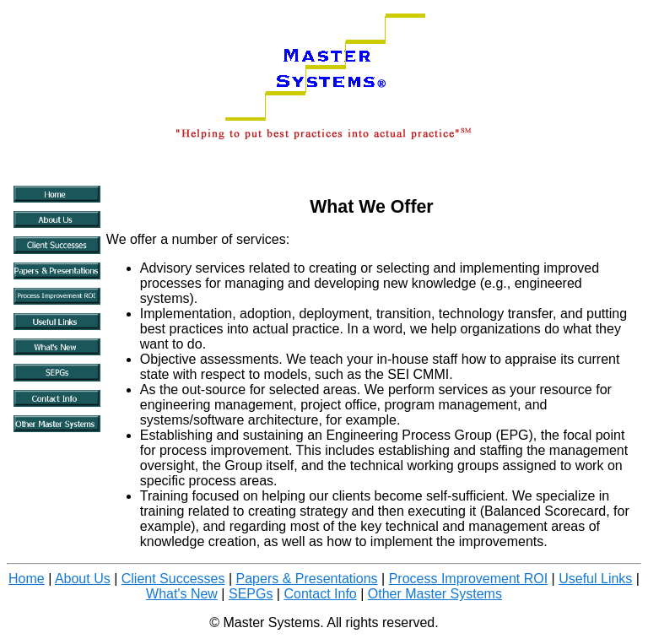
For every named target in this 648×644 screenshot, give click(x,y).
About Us (83, 579)
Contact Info (320, 594)
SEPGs (251, 594)
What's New (182, 594)
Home (27, 579)
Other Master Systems (435, 594)
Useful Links (595, 579)
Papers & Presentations (307, 579)
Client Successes (173, 579)
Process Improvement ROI (469, 579)
